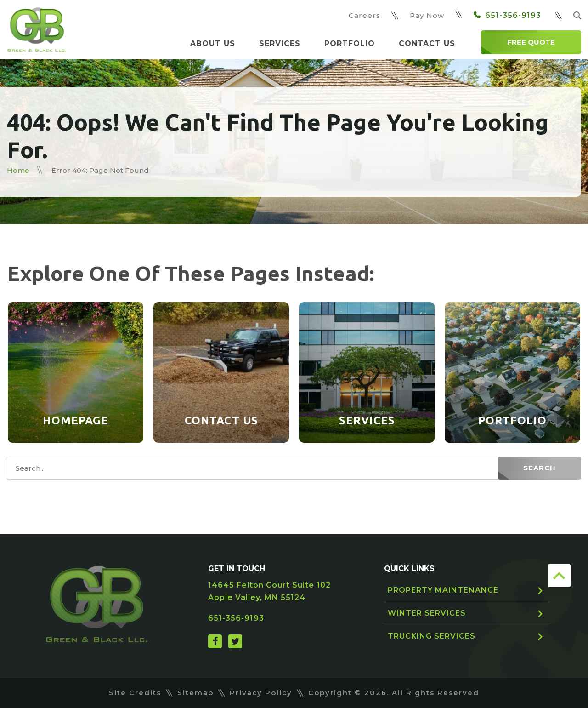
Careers (365, 15)
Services (280, 43)
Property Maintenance (443, 590)
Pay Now (427, 15)
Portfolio (350, 43)
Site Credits (135, 693)
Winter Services (427, 613)
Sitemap (195, 693)
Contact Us (427, 43)
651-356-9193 (507, 15)
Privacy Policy (261, 693)
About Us (213, 43)
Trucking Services (432, 636)
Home (18, 170)
